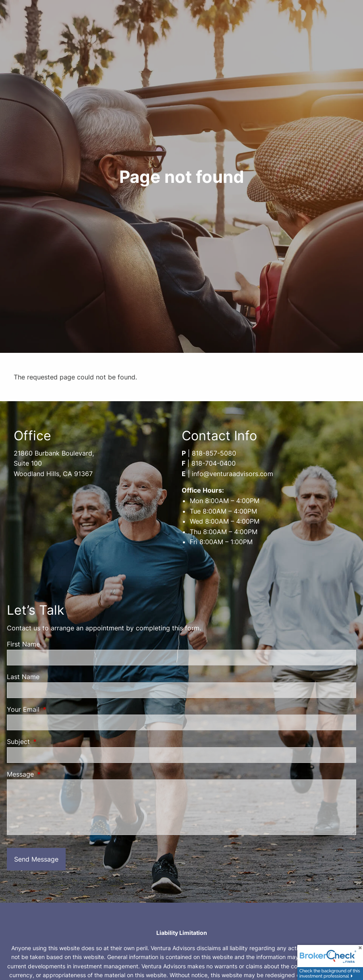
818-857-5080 (214, 453)
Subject (51, 742)
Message (53, 774)
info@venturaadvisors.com (232, 474)
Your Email (56, 709)
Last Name (23, 677)
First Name (23, 644)
